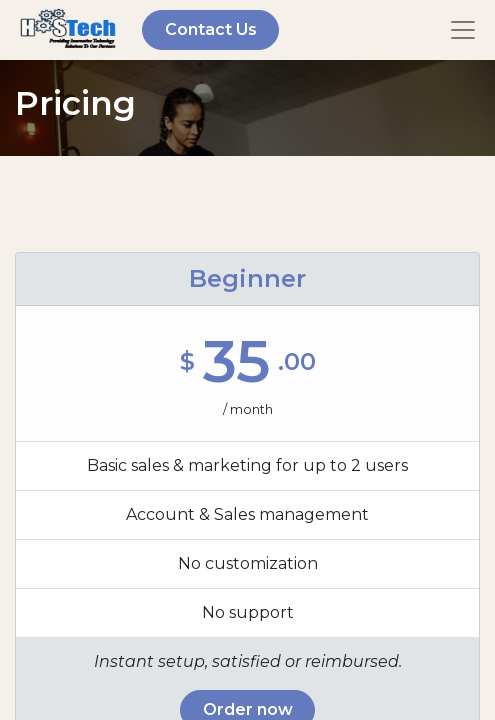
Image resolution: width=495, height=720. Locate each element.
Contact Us (211, 29)
